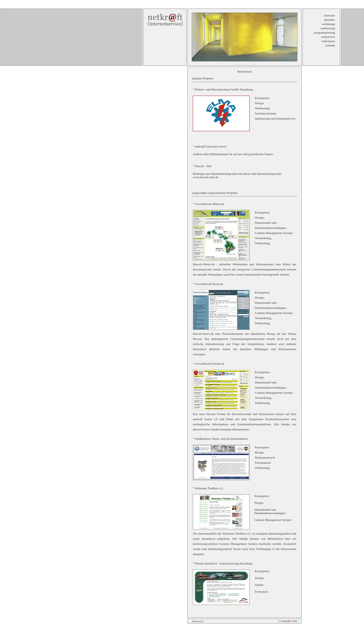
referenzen (328, 41)
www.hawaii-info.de (206, 177)
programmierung (324, 32)
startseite (329, 15)
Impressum (198, 621)
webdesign (328, 24)
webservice (328, 37)
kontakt (330, 45)
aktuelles (329, 20)
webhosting (328, 28)
